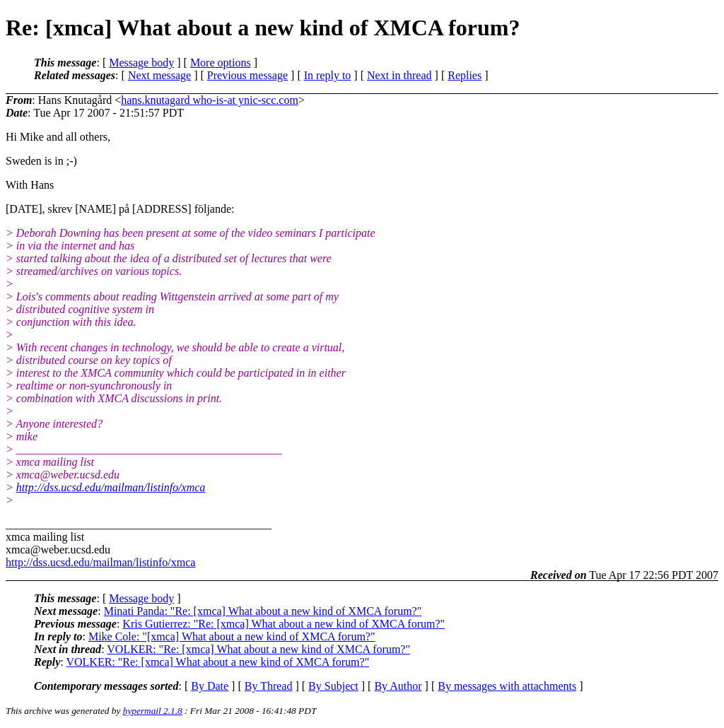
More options (221, 63)
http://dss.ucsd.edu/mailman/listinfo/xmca (111, 487)
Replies (465, 75)
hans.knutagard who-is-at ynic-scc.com (210, 100)
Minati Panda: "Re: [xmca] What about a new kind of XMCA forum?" (263, 611)
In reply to (328, 75)
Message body (141, 63)
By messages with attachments (507, 686)
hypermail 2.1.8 (153, 711)
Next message (159, 75)
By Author (398, 686)
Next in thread (399, 75)
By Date (210, 686)
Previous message (247, 75)
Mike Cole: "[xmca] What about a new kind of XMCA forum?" (232, 636)
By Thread (269, 686)
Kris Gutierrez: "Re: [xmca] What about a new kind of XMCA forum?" (284, 624)
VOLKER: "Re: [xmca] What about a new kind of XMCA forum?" (258, 649)
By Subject (333, 686)
